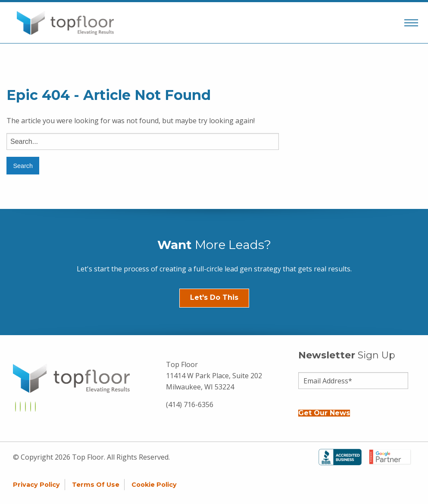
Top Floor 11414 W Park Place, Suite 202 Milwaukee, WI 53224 (214, 375)
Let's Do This (214, 297)
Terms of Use (96, 485)
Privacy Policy (36, 485)
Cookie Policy (154, 485)
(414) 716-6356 (190, 404)
